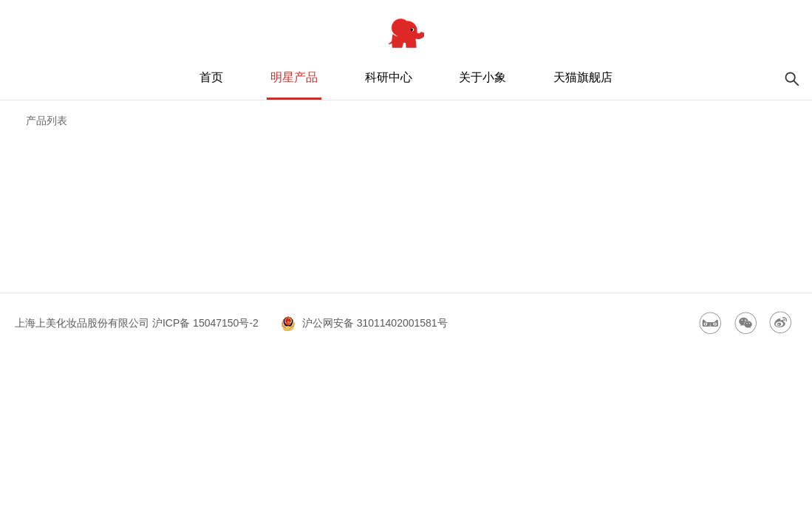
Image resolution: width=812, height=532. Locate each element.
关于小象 (482, 77)
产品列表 (47, 120)
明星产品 (294, 77)
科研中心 (389, 77)
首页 (211, 77)
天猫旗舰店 (583, 77)
